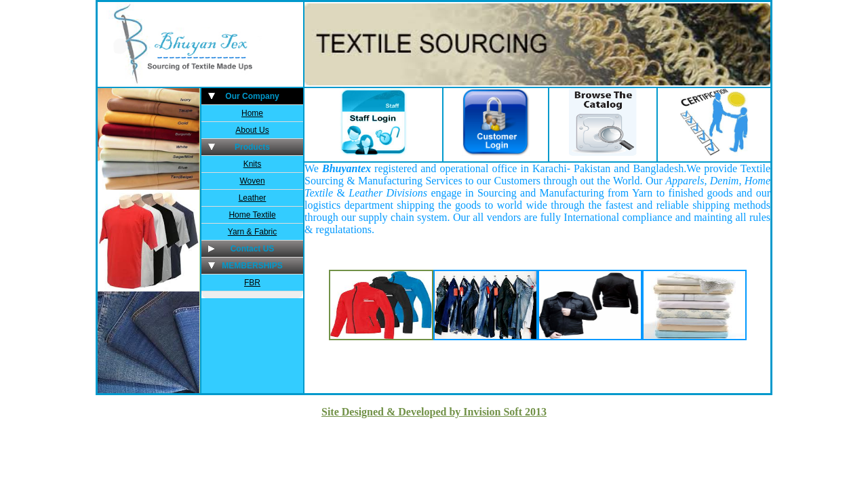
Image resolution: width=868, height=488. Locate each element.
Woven (252, 181)
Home (252, 113)
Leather (253, 198)
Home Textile (252, 215)
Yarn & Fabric (252, 232)
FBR (252, 283)
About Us (252, 130)
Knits (253, 164)
